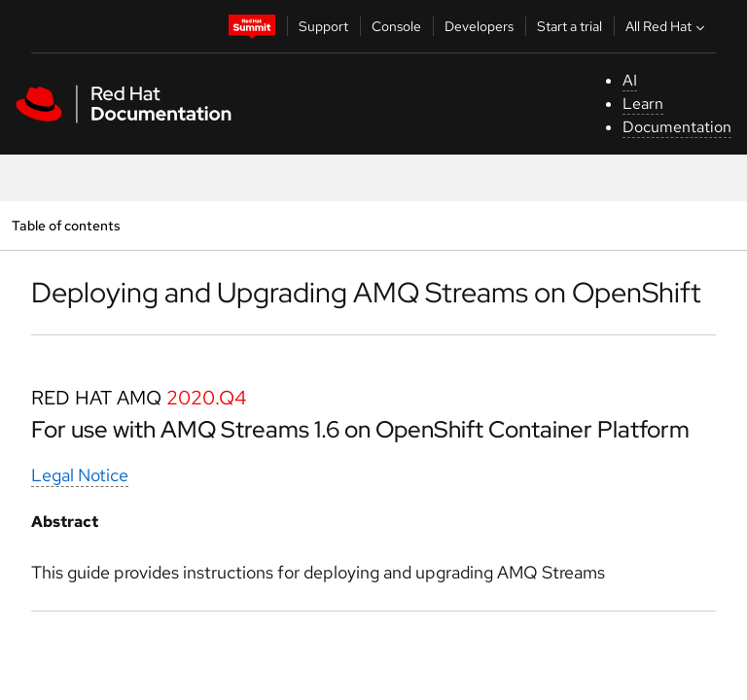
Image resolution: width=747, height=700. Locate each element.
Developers (479, 26)
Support (323, 26)
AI (630, 80)
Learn (643, 104)
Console (396, 26)
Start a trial (569, 26)
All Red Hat (667, 26)
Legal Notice (80, 475)
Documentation (677, 127)
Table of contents (66, 225)
